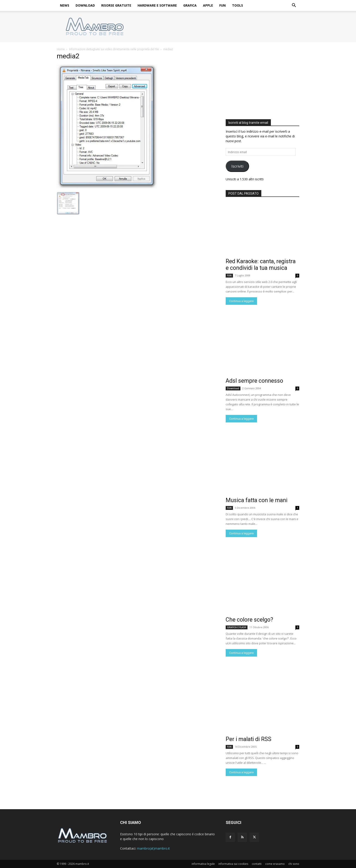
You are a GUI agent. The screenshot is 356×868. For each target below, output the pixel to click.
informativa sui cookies (233, 864)
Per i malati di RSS (248, 739)
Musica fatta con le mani (257, 500)
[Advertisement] (262, 82)
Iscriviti (237, 166)
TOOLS (237, 5)
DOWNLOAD (85, 5)
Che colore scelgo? (249, 620)
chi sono (294, 864)
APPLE (208, 5)
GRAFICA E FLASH (237, 627)
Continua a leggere (241, 301)
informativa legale (203, 864)
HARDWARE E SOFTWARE (157, 5)
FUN (222, 5)
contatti (257, 864)
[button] (294, 6)
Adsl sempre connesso (254, 381)
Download (233, 388)
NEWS (65, 5)
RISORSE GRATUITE (116, 5)
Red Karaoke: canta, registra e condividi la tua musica (261, 265)
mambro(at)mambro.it (153, 848)
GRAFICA (190, 5)
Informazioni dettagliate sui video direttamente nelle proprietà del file (114, 49)
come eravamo (275, 864)
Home (61, 49)
